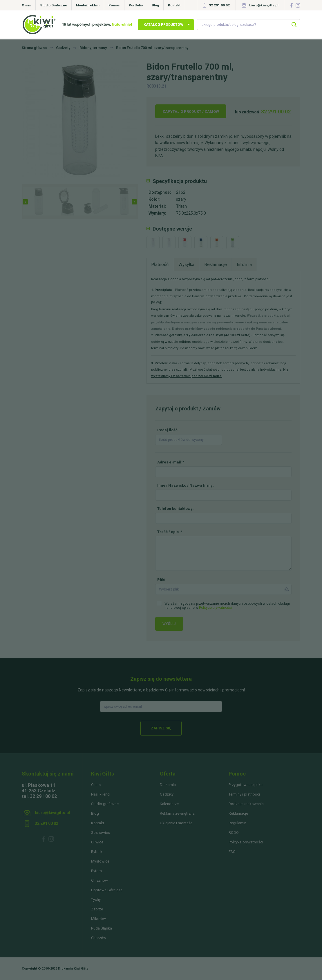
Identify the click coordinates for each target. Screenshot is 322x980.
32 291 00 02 (219, 5)
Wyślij (169, 624)
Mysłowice (100, 861)
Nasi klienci (101, 794)
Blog (155, 5)
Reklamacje (238, 813)
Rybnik (97, 852)
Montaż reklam (88, 5)
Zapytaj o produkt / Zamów (191, 112)
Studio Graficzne (54, 5)
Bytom (96, 871)
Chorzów (99, 938)
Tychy (96, 900)
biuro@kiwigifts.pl (264, 5)
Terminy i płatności (244, 794)
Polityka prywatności (246, 842)
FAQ (232, 852)
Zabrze (97, 909)
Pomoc (114, 5)
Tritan (181, 206)
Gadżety (167, 794)
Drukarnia (168, 785)
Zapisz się (161, 728)
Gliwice (97, 842)
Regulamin (237, 823)
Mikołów (98, 919)
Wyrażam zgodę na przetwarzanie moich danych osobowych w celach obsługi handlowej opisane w (227, 606)
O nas (26, 5)
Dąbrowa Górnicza (107, 890)
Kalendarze (169, 804)
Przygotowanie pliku (246, 785)
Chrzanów (100, 880)
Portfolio (136, 5)
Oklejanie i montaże (176, 823)
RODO (234, 833)
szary (181, 199)
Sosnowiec (101, 833)
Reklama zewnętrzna (177, 813)
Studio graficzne (105, 804)
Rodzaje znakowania (246, 804)
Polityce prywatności (215, 608)
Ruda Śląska (102, 928)
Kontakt (174, 5)
